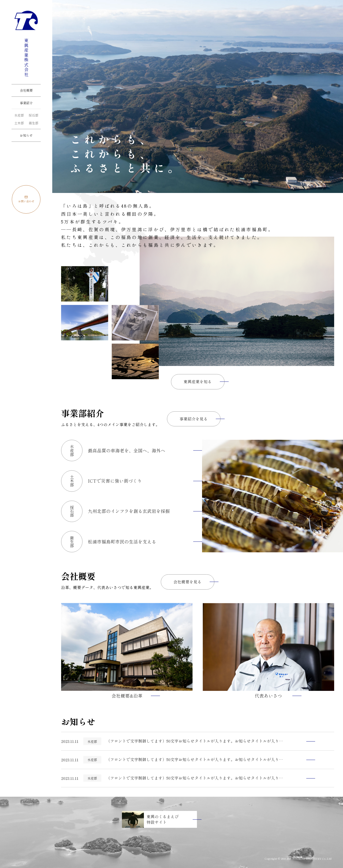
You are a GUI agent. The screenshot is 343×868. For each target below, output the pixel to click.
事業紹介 (26, 103)
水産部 (19, 115)
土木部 (19, 123)
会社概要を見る (187, 582)
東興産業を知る (198, 381)
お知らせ (26, 135)
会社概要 (26, 90)
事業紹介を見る (194, 419)
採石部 (33, 115)
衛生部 (33, 123)
